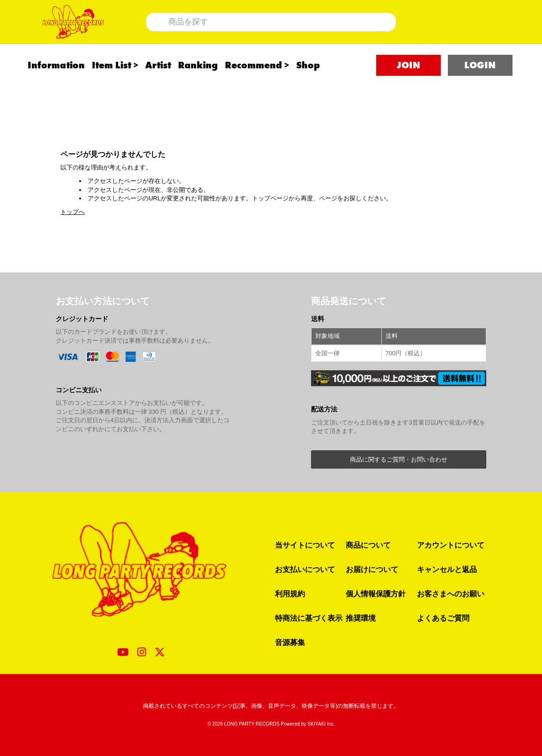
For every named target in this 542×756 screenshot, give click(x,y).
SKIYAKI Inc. (321, 724)
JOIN (408, 85)
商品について (368, 545)
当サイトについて (305, 545)
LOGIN (480, 85)
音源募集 (290, 642)
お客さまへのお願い (451, 594)
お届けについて (372, 569)
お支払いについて (305, 569)
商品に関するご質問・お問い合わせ (399, 459)
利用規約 (290, 594)
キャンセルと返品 (447, 569)
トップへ (73, 212)
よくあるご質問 (443, 618)
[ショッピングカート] (469, 32)
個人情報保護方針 (376, 594)
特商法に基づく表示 (309, 618)
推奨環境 (361, 618)
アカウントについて (451, 545)
